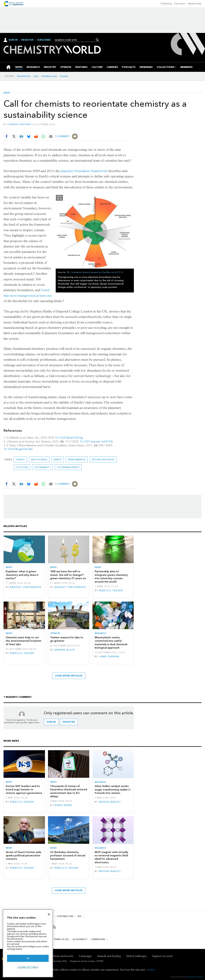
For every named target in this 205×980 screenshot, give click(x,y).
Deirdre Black (65, 650)
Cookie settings (28, 967)
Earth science (39, 460)
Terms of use (61, 939)
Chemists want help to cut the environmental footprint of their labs (23, 641)
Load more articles (69, 676)
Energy (58, 460)
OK (28, 958)
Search (97, 40)
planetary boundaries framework (84, 171)
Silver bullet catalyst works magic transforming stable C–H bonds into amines (113, 790)
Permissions (98, 939)
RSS (80, 916)
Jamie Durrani (109, 657)
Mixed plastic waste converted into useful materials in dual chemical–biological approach (111, 643)
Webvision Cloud (195, 977)
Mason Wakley (110, 802)
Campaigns (85, 956)
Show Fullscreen (59, 198)
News (7, 93)
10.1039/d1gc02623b (18, 449)
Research (100, 633)
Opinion (55, 633)
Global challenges (136, 956)
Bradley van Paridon (26, 587)
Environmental (77, 460)
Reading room (49, 76)
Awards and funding (109, 956)
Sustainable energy (68, 467)
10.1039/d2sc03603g (69, 438)
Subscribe (44, 40)
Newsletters (24, 76)
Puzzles (64, 76)
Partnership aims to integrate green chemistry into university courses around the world (111, 577)
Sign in (51, 722)
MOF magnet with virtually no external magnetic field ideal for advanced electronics (111, 857)
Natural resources (103, 460)
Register (27, 40)
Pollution (22, 467)
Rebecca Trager (111, 591)
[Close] (49, 914)
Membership (195, 4)
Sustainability (42, 467)
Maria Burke (63, 805)
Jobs (36, 76)
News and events (63, 956)
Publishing (166, 4)
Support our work (162, 956)
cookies (150, 970)
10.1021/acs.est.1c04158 (96, 442)
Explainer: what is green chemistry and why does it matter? (22, 575)
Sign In (13, 40)
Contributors (65, 916)
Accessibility (80, 939)
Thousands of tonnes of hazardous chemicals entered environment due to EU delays (69, 791)
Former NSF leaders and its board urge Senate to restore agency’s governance (24, 790)
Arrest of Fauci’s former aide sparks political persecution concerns (23, 856)
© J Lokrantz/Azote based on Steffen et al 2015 (95, 272)
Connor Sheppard (19, 124)
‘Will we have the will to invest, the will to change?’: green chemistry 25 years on (68, 575)
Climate (20, 460)
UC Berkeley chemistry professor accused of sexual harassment (68, 856)
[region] (28, 943)
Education (180, 4)
